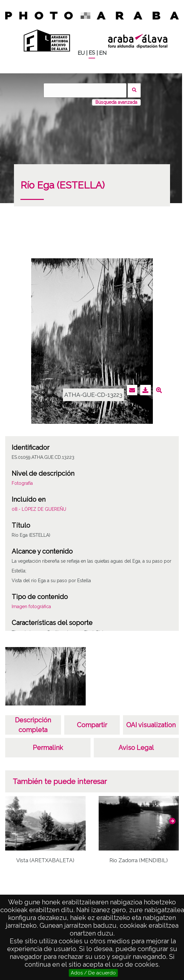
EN (103, 53)
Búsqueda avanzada (116, 102)
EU (81, 53)
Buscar (134, 90)
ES (92, 53)
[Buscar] (85, 90)
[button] (172, 821)
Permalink (48, 748)
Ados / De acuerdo (93, 973)
